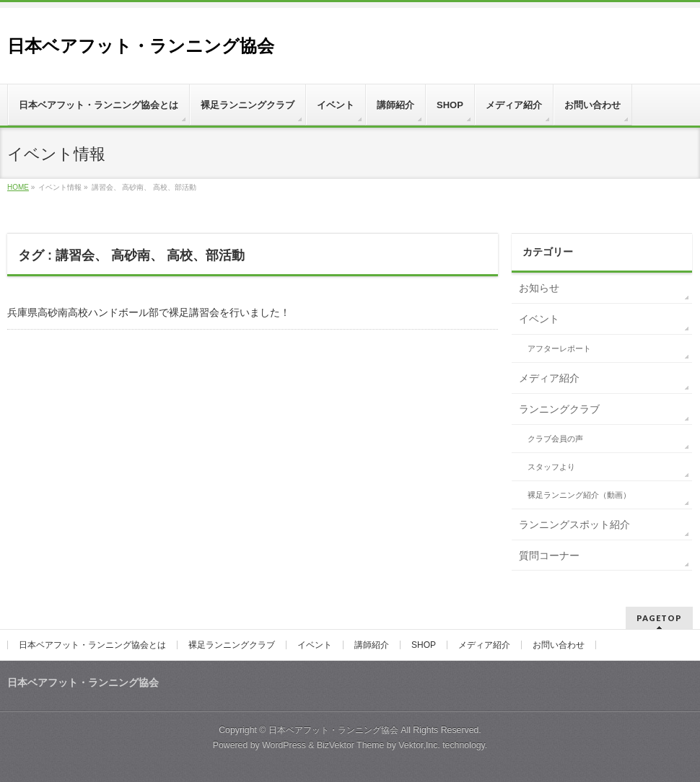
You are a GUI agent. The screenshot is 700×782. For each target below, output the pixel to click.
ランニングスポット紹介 (574, 524)
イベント (539, 319)
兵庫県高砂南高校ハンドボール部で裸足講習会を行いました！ (149, 312)
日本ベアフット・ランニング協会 (141, 46)
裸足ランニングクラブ (232, 645)
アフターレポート (559, 348)
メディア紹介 (549, 378)
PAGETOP (659, 618)
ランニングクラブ (559, 409)
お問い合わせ (559, 645)
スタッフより (551, 467)
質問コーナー (549, 555)
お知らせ (539, 288)
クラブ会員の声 (555, 439)
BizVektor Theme (351, 745)
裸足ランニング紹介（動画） (579, 495)
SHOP (424, 645)
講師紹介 (372, 645)
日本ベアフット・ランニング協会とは (92, 645)
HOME (18, 187)
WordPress (284, 745)
